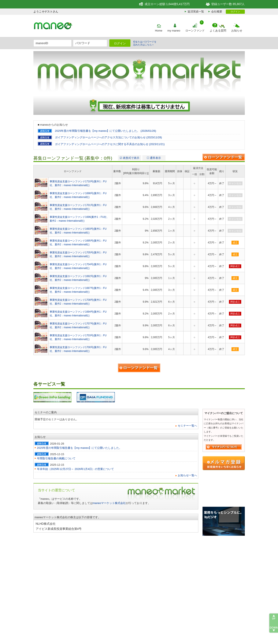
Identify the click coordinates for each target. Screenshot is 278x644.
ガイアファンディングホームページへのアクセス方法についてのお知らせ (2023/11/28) (108, 137)
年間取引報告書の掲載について (56, 458)
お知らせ (237, 31)
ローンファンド (195, 31)
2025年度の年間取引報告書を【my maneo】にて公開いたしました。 (79, 448)
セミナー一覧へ (187, 426)
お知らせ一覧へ (187, 475)
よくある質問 (218, 31)
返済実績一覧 (196, 12)
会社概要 (217, 12)
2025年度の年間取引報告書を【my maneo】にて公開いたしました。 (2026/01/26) (106, 131)
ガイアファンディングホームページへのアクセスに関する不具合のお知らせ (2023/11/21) (110, 144)
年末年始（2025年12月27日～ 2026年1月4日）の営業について (76, 469)
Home (159, 31)
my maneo (174, 31)
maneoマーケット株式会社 (109, 503)
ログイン (235, 11)
